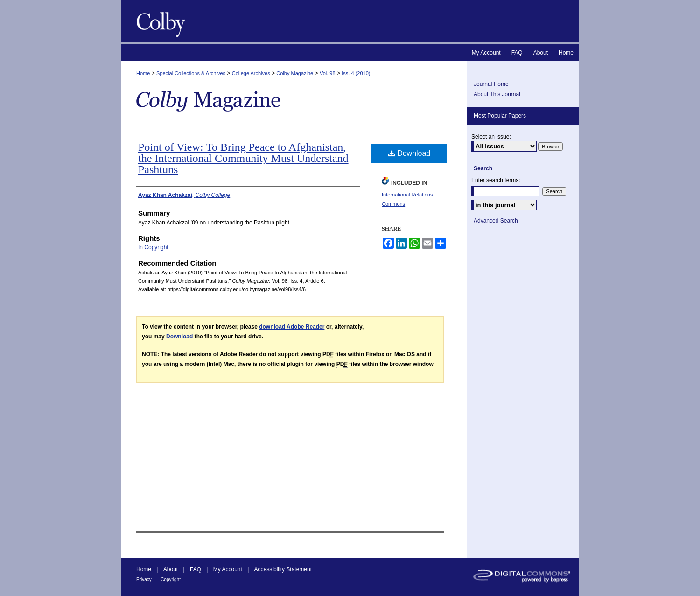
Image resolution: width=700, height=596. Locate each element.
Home (143, 73)
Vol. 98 (328, 73)
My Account (228, 569)
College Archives (251, 73)
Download (409, 153)
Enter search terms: (496, 180)
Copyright (171, 579)
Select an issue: (491, 137)
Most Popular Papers (500, 116)
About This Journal (497, 94)
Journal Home (491, 84)
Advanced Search (496, 221)
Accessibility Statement (283, 569)
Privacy (144, 579)
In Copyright (153, 247)
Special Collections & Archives (191, 73)
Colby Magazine (159, 21)
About (171, 569)
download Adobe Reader (292, 327)
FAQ (196, 569)
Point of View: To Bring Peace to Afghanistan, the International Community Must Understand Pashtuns (243, 158)
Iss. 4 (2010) (356, 73)
